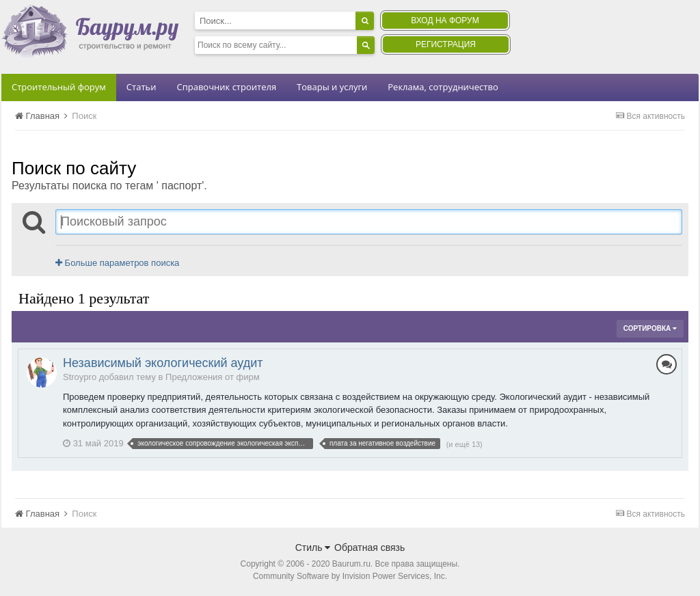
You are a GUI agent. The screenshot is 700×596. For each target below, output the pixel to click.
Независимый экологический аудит (163, 363)
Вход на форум (445, 21)
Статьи (142, 87)
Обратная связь (369, 547)
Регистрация (446, 44)
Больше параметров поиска (117, 263)
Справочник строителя (226, 87)
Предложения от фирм (213, 377)
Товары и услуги (332, 87)
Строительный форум (59, 87)
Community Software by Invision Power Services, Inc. (350, 576)
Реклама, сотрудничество (443, 87)
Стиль (313, 547)
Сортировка (650, 328)
